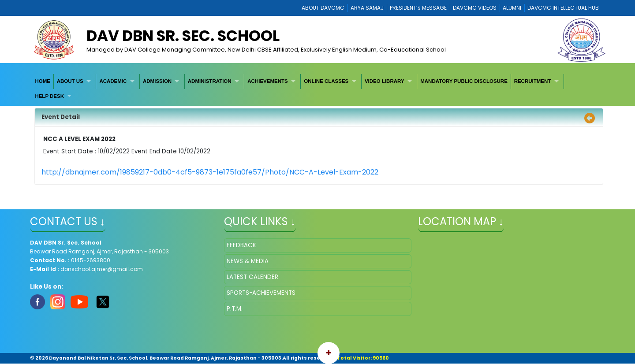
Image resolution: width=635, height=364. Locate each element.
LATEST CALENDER (252, 277)
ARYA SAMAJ (367, 8)
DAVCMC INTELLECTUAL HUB (563, 8)
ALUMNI (512, 8)
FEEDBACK (241, 245)
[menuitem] (43, 81)
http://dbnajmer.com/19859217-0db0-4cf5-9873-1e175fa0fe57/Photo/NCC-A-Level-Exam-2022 (210, 172)
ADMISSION (157, 81)
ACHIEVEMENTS (267, 81)
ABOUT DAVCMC (323, 8)
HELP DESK (49, 96)
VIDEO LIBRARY (385, 81)
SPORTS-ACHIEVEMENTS (261, 293)
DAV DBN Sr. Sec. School (183, 36)
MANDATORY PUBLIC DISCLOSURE (464, 81)
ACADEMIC (113, 81)
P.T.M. (235, 309)
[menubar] (318, 89)
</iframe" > (512, 282)
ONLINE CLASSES (326, 81)
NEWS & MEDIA (248, 261)
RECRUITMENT (533, 81)
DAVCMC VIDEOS (475, 8)
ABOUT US (70, 81)
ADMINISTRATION (210, 81)
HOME (43, 81)
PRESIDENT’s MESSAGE (418, 8)
